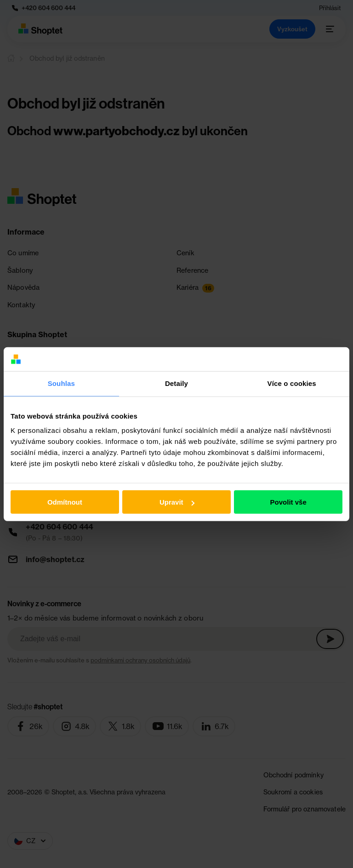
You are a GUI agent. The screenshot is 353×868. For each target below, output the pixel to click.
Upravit (177, 502)
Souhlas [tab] (61, 383)
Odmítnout (65, 502)
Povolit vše (288, 502)
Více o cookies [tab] (292, 383)
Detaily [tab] (176, 383)
